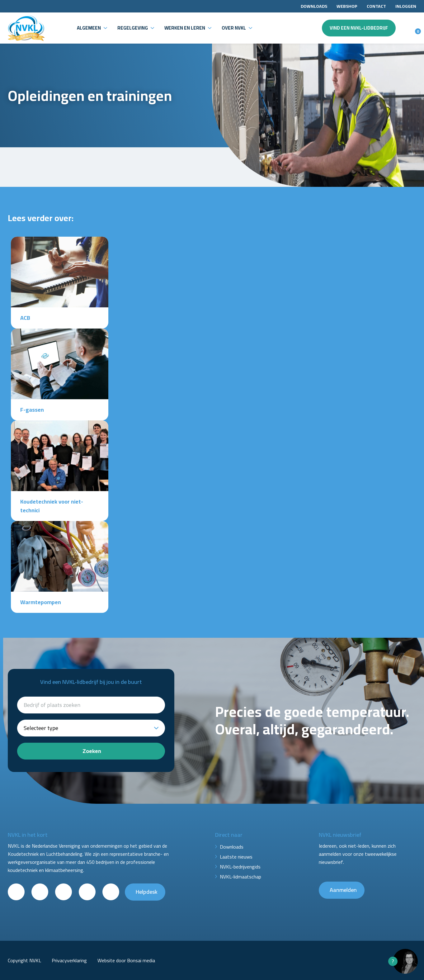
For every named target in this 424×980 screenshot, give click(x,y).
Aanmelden (343, 890)
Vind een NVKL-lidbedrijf (359, 28)
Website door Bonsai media (126, 960)
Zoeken (92, 751)
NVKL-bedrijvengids (240, 867)
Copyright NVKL (24, 960)
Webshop (347, 6)
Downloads (314, 6)
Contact (376, 6)
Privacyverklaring (69, 960)
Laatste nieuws (236, 857)
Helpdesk (147, 892)
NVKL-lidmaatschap (240, 877)
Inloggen (406, 6)
